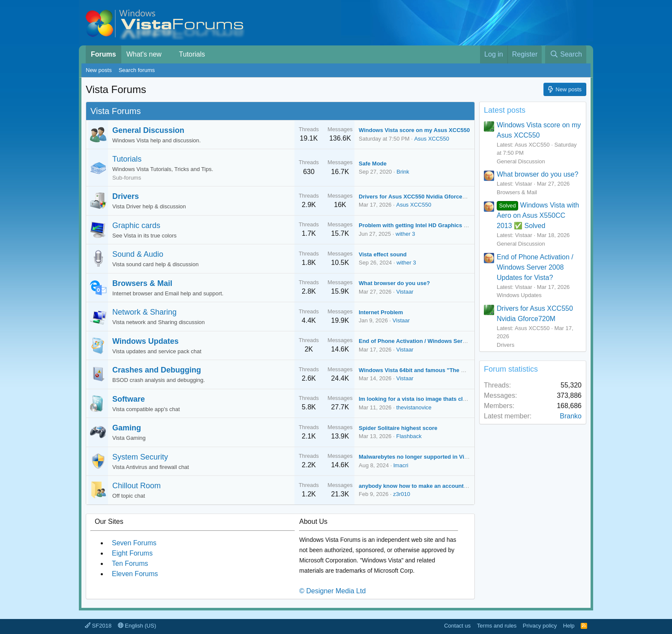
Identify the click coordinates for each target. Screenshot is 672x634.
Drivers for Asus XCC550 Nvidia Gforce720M (417, 197)
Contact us (457, 626)
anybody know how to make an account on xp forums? (431, 486)
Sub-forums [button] (127, 178)
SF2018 (98, 626)
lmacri (401, 465)
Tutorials (192, 54)
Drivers (126, 196)
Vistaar (405, 292)
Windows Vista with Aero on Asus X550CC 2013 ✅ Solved (538, 215)
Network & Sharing (144, 312)
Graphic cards (136, 225)
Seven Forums (134, 543)
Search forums (137, 70)
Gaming (127, 428)
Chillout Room (136, 486)
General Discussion (148, 130)
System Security (140, 457)
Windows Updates (145, 341)
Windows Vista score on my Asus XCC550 (414, 130)
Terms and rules (497, 626)
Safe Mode (373, 164)
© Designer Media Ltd (332, 591)
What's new (144, 54)
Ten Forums (130, 563)
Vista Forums (115, 111)
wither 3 (405, 234)
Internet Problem (381, 312)
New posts (99, 70)
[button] (168, 54)
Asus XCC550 (432, 139)
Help (569, 626)
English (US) (137, 626)
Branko (571, 416)
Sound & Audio (138, 254)
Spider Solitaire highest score (398, 428)
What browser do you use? (394, 283)
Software (129, 399)
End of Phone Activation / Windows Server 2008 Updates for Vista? (447, 341)
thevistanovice (414, 407)
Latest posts (505, 110)
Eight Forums (132, 553)
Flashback (409, 436)
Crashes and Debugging (157, 370)
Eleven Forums (135, 574)
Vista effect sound (383, 254)
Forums (103, 54)
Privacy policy (540, 626)
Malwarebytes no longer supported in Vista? (417, 457)
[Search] (566, 54)
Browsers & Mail (142, 283)
